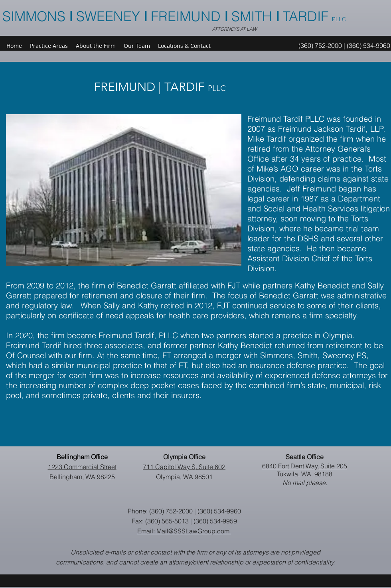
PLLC (339, 19)
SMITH (254, 16)
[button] (137, 46)
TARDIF (307, 16)
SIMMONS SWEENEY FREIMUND (113, 16)
